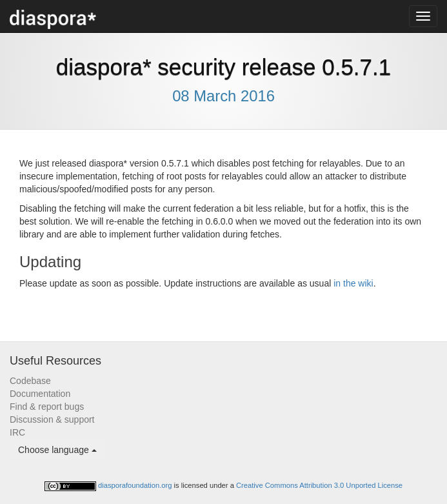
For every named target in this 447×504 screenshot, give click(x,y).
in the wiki (353, 283)
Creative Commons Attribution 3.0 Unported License (319, 485)
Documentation (40, 394)
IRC (17, 432)
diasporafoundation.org (136, 485)
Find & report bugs (47, 407)
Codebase (30, 381)
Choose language (57, 450)
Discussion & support (52, 419)
